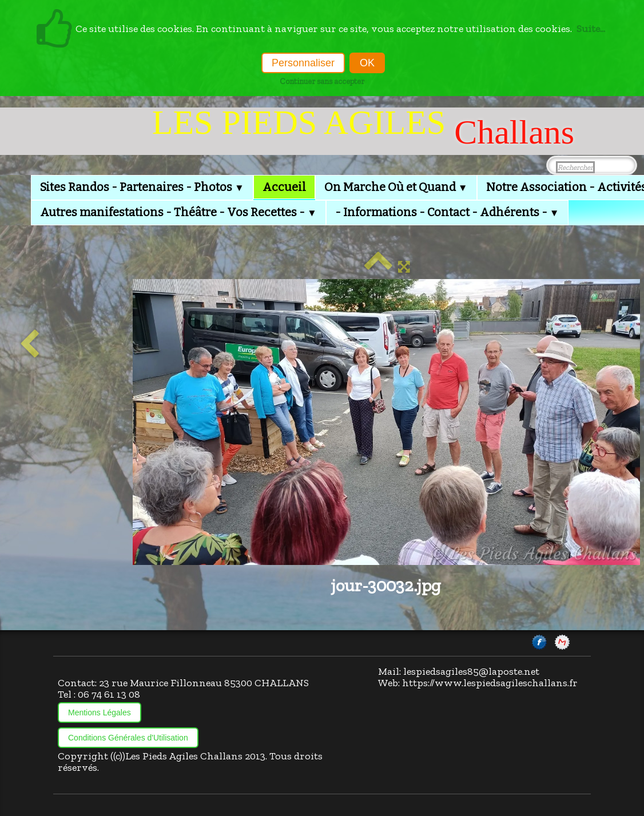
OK (367, 63)
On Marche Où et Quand (396, 187)
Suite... (591, 29)
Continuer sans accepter (322, 81)
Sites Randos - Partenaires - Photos (142, 187)
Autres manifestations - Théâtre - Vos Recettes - (178, 212)
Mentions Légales (100, 712)
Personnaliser (303, 63)
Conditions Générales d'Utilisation (128, 738)
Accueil (284, 187)
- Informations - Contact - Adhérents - (447, 212)
